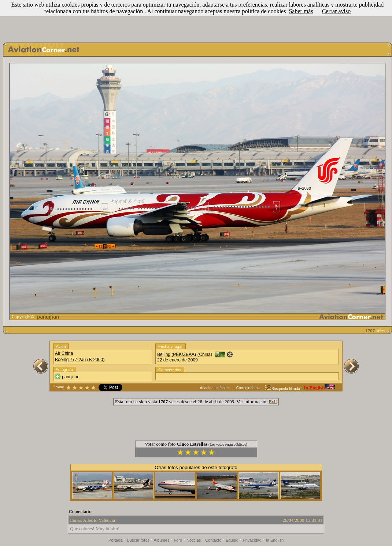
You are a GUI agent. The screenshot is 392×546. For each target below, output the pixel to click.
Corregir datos (248, 388)
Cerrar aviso (336, 11)
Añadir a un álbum (215, 388)
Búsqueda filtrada (282, 389)
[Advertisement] (196, 19)
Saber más (301, 11)
